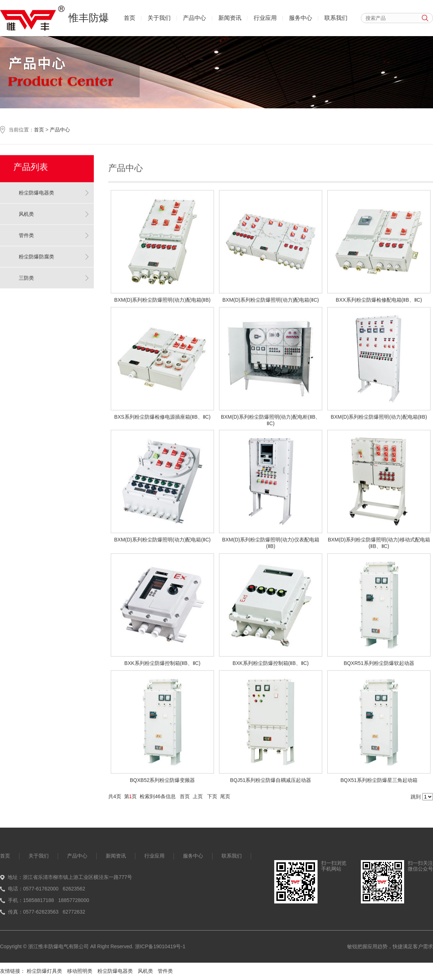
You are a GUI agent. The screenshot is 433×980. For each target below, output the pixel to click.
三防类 (26, 275)
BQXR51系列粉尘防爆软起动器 (379, 666)
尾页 (225, 799)
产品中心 (194, 18)
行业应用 (265, 18)
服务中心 (301, 18)
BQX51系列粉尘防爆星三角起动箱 (379, 783)
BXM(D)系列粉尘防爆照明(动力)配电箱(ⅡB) (163, 303)
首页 (130, 18)
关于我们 (159, 18)
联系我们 (336, 18)
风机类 (26, 211)
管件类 (26, 232)
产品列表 (31, 164)
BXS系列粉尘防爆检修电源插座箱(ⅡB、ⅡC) (163, 420)
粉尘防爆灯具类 (44, 971)
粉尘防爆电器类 (36, 190)
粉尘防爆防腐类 (36, 253)
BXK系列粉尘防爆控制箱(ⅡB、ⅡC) (163, 666)
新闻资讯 (230, 18)
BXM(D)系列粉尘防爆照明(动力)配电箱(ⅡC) (271, 303)
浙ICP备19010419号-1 (160, 946)
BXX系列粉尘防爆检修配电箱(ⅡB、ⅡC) (379, 303)
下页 (212, 799)
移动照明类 (80, 971)
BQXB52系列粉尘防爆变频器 (162, 783)
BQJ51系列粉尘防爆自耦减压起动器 (271, 783)
